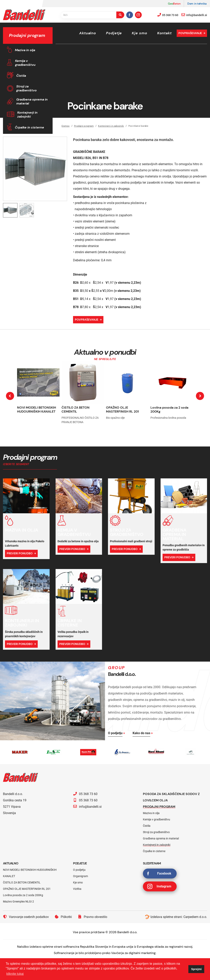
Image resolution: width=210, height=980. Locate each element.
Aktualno (88, 33)
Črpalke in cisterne (29, 127)
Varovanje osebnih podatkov (26, 917)
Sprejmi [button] (196, 969)
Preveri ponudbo (20, 553)
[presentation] (10, 396)
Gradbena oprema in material (32, 101)
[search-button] (120, 15)
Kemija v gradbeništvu (25, 63)
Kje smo (139, 33)
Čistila (21, 76)
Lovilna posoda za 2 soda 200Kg (169, 410)
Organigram (80, 876)
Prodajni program (159, 807)
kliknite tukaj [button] (15, 974)
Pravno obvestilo (92, 917)
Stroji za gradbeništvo (26, 88)
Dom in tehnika (197, 4)
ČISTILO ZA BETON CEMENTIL (76, 410)
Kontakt (164, 33)
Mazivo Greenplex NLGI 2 (18, 901)
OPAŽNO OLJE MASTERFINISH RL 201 (122, 410)
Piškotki (63, 917)
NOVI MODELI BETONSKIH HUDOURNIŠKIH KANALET (37, 410)
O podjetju (79, 870)
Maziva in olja (25, 50)
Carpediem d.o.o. (195, 917)
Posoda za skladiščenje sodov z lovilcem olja (171, 797)
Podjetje (114, 33)
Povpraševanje (190, 33)
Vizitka (77, 889)
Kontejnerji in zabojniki (27, 114)
